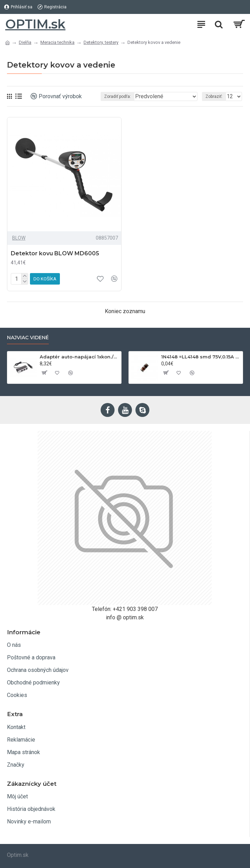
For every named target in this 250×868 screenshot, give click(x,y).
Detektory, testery (101, 42)
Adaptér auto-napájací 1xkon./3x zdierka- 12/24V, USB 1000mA (79, 357)
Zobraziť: (214, 96)
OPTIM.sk (35, 24)
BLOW (19, 238)
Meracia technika (57, 42)
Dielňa (25, 42)
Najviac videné (28, 338)
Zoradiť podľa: (118, 96)
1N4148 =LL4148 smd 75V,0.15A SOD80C (201, 357)
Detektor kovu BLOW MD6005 (55, 253)
